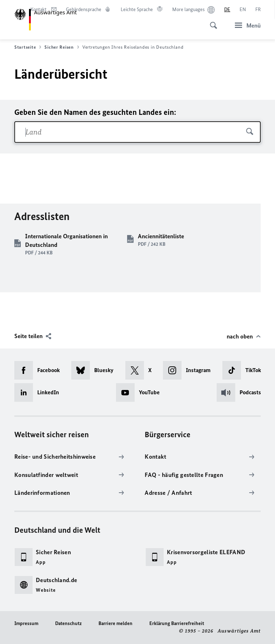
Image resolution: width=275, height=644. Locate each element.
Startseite (28, 47)
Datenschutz (68, 623)
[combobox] (137, 132)
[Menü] (246, 25)
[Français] (258, 10)
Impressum (26, 623)
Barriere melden (115, 623)
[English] (243, 10)
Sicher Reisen (62, 47)
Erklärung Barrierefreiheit (177, 623)
